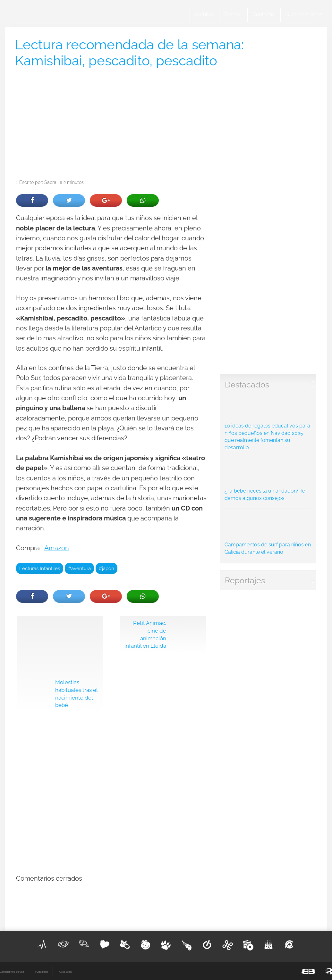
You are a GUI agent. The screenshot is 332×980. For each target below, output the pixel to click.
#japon (106, 568)
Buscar (233, 15)
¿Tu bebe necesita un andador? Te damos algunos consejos (268, 481)
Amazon (57, 548)
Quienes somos (304, 15)
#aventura (79, 568)
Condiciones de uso (12, 972)
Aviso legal (65, 972)
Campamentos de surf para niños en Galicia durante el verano (268, 534)
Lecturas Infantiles (40, 568)
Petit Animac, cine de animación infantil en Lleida (145, 634)
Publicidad (42, 972)
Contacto (263, 15)
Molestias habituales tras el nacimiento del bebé (76, 694)
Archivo (204, 15)
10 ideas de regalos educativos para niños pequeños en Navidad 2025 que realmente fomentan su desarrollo (268, 424)
